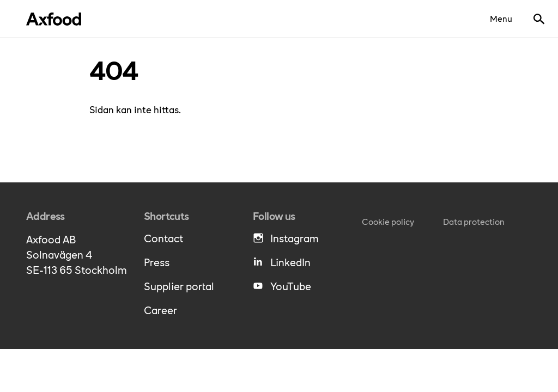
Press (157, 262)
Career (160, 310)
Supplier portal (179, 286)
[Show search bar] (539, 19)
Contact (163, 238)
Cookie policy (388, 221)
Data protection (474, 221)
